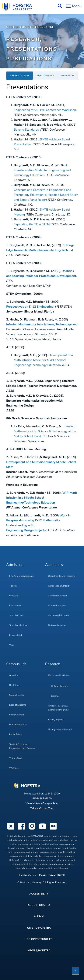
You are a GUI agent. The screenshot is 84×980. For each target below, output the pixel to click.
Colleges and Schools (59, 586)
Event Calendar (17, 715)
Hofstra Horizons (59, 686)
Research (53, 664)
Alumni (39, 916)
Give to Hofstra (39, 928)
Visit (11, 645)
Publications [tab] (45, 76)
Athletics (14, 675)
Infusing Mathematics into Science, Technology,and (42, 324)
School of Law (16, 616)
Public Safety (16, 735)
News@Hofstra (39, 951)
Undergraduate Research (60, 730)
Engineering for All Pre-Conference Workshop (45, 110)
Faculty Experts (56, 720)
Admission (15, 565)
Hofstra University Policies (33, 875)
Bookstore (14, 685)
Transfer (13, 586)
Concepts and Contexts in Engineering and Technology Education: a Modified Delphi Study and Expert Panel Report (46, 195)
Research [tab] (68, 76)
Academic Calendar (58, 596)
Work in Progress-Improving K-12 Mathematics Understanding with (38, 520)
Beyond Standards (26, 130)
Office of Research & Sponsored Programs (58, 708)
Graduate (14, 596)
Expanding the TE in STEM (32, 224)
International (15, 606)
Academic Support (57, 606)
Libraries (55, 696)
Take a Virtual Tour (42, 808)
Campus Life (16, 664)
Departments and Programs (62, 576)
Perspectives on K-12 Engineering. (30, 307)
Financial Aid (16, 635)
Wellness (14, 768)
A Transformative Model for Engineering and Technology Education (42, 170)
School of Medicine (18, 625)
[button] (75, 971)
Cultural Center (17, 695)
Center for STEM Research (30, 27)
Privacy (53, 875)
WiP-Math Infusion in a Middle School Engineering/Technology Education (42, 498)
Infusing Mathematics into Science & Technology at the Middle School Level (45, 431)
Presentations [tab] (20, 76)
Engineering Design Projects (26, 530)
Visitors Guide (16, 758)
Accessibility (39, 894)
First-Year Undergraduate (21, 576)
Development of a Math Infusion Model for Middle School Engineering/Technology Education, (43, 360)
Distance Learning (57, 625)
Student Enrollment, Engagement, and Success (22, 746)
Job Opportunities (39, 939)
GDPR (61, 875)
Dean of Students (18, 705)
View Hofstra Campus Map (42, 803)
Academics (54, 565)
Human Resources (18, 725)
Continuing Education (59, 616)
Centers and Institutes (59, 675)
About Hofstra (39, 905)
